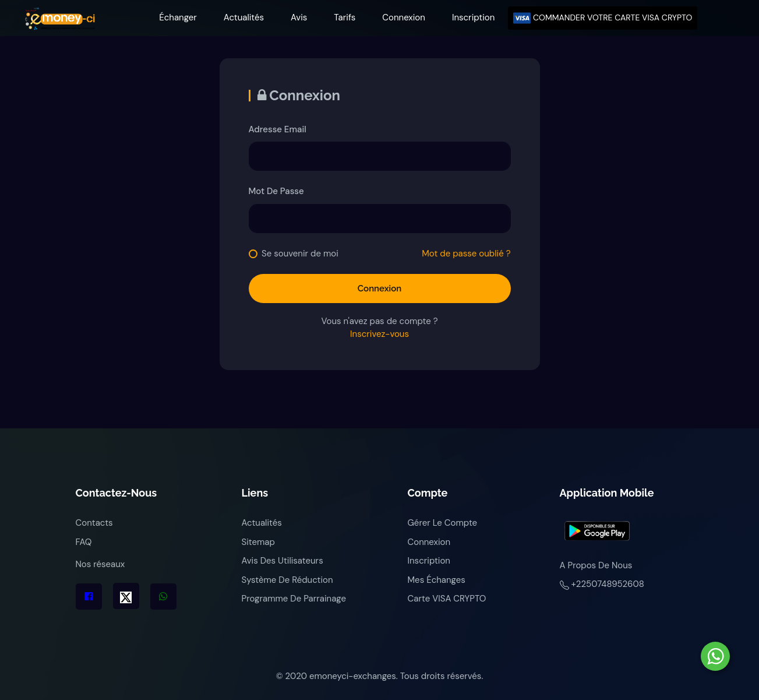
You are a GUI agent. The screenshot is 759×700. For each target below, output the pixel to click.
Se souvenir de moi (300, 254)
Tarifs (345, 17)
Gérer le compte (443, 523)
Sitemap (258, 542)
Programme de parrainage (294, 599)
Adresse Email (278, 129)
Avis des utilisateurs (283, 561)
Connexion (404, 17)
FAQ (84, 542)
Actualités (244, 17)
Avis (299, 17)
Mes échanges (437, 580)
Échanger (178, 17)
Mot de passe (276, 191)
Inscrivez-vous (379, 334)
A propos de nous (596, 565)
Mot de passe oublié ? (466, 254)
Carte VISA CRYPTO (447, 599)
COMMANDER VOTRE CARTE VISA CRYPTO (603, 18)
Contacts (94, 523)
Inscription (473, 17)
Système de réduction (287, 580)
